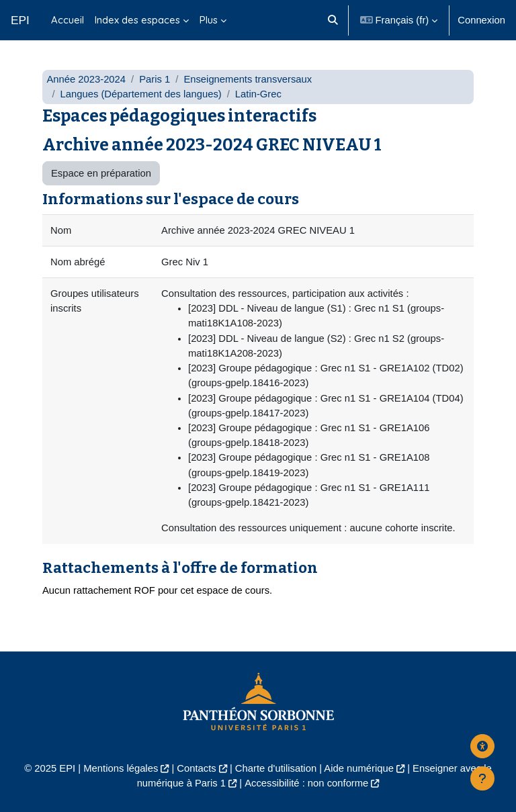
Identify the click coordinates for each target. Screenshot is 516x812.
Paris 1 (155, 79)
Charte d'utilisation (276, 768)
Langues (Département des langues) (141, 94)
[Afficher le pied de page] (482, 778)
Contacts (196, 768)
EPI (20, 20)
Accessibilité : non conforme (306, 783)
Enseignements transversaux (248, 79)
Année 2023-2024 (86, 79)
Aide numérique (359, 768)
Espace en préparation (101, 173)
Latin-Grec (258, 94)
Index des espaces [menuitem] (137, 20)
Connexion (481, 20)
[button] (334, 20)
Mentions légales (121, 768)
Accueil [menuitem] (68, 20)
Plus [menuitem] (209, 20)
